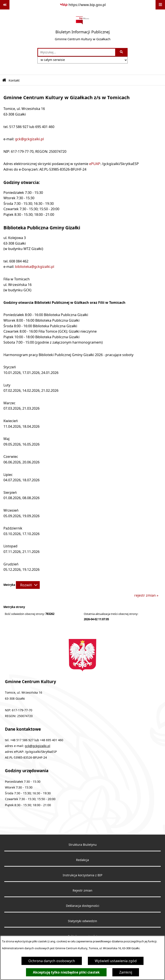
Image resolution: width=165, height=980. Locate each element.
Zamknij (126, 972)
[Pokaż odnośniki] (5, 5)
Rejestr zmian (82, 890)
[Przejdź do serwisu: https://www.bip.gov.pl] (83, 5)
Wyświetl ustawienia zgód (116, 961)
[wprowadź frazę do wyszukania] (77, 52)
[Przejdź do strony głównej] (83, 29)
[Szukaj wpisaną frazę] (122, 52)
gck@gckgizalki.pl (29, 139)
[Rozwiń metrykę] (28, 585)
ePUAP (95, 164)
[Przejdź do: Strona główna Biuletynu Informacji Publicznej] (4, 80)
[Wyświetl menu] (160, 5)
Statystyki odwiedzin (82, 921)
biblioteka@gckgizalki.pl (35, 267)
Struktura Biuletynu (83, 845)
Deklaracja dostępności (83, 906)
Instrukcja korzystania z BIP (82, 875)
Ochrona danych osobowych (52, 961)
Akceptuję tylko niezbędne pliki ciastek (66, 972)
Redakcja (82, 860)
